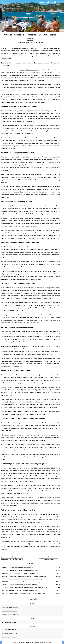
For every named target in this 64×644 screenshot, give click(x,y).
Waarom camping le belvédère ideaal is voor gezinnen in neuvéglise (27, 593)
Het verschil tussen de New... (10, 611)
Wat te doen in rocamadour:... (10, 607)
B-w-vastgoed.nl (20, 642)
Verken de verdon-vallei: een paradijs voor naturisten (23, 590)
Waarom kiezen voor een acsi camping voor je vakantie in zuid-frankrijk (28, 576)
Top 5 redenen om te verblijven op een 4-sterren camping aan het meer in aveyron (12, 559)
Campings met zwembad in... (10, 630)
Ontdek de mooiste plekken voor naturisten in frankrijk (23, 585)
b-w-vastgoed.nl (31, 38)
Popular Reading (29, 642)
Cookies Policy (45, 642)
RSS (50, 642)
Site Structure (37, 642)
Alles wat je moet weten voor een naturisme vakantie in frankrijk (26, 579)
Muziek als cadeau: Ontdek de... (11, 615)
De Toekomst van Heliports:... (10, 622)
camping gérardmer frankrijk (30, 70)
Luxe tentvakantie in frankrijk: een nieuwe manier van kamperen (26, 582)
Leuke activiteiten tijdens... (9, 637)
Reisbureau (30, 40)
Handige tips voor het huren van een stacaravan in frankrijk (49, 559)
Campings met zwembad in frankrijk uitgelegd (21, 568)
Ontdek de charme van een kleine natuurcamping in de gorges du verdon (28, 588)
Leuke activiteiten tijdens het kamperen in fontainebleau (23, 573)
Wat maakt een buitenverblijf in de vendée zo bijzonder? (24, 570)
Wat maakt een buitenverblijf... (10, 633)
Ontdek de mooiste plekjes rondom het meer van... (30, 42)
